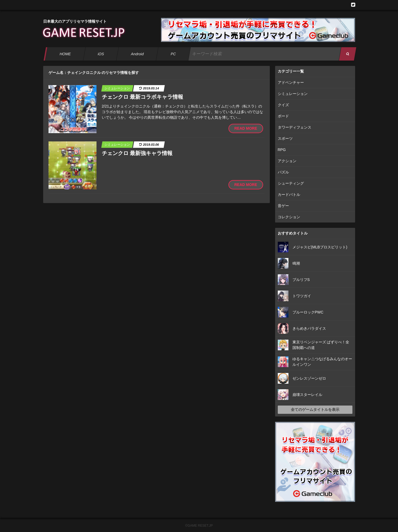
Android (137, 54)
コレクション (289, 217)
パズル (283, 172)
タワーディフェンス (295, 127)
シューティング (291, 183)
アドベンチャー (291, 82)
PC (173, 54)
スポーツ (285, 138)
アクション (287, 161)
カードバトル (289, 194)
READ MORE (246, 128)
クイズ (283, 105)
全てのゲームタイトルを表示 (315, 410)
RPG (282, 150)
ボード (283, 116)
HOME (65, 54)
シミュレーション (293, 94)
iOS (101, 54)
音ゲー (283, 206)
